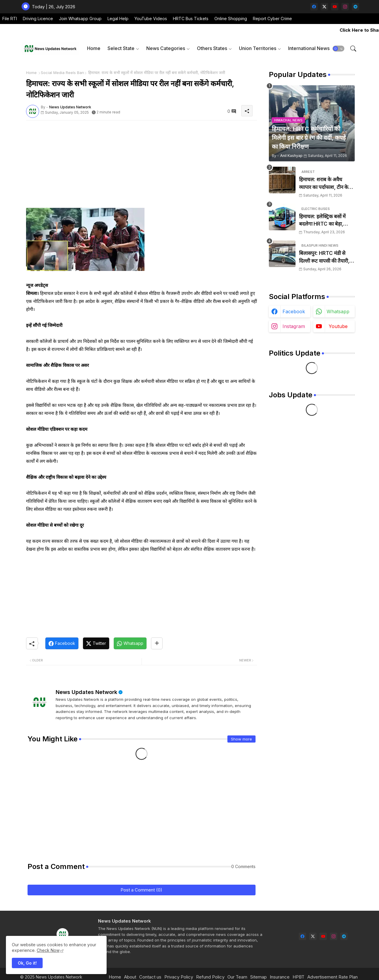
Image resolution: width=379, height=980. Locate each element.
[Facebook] (62, 643)
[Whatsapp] (130, 643)
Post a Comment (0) (141, 890)
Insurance (280, 977)
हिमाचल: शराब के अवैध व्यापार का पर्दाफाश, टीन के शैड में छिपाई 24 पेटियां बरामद (327, 184)
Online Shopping (231, 19)
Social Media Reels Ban (62, 73)
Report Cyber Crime (272, 19)
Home (94, 48)
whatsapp (338, 311)
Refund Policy (210, 977)
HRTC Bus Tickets (191, 19)
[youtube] (335, 7)
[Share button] (157, 643)
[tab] (94, 48)
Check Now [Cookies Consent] (48, 950)
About (130, 977)
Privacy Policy (179, 977)
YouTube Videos (151, 19)
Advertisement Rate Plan (333, 977)
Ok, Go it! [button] (27, 963)
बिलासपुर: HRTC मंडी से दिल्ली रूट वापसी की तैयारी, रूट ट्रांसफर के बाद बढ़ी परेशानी (324, 257)
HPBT (298, 977)
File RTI (10, 19)
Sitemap (258, 977)
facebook (294, 311)
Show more (241, 739)
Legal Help (118, 19)
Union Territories (258, 48)
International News (309, 48)
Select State (121, 48)
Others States (212, 48)
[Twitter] (96, 643)
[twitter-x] (324, 7)
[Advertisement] (142, 166)
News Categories (166, 48)
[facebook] (314, 7)
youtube (338, 326)
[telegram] (355, 7)
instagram (294, 326)
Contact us (150, 977)
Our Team (237, 977)
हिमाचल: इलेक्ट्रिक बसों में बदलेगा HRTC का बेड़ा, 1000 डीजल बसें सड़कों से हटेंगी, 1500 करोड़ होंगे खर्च (325, 221)
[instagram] (345, 7)
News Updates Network (86, 692)
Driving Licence (38, 19)
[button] (338, 49)
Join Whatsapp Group (80, 19)
